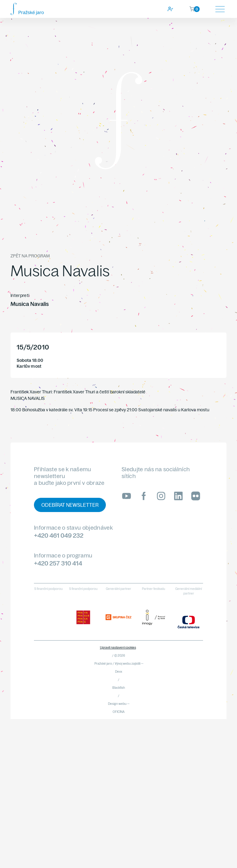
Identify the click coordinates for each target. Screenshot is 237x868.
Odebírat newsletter (70, 505)
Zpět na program (30, 256)
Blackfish (119, 688)
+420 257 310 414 (58, 563)
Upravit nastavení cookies (118, 648)
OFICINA (119, 712)
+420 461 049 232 (59, 535)
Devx (119, 672)
